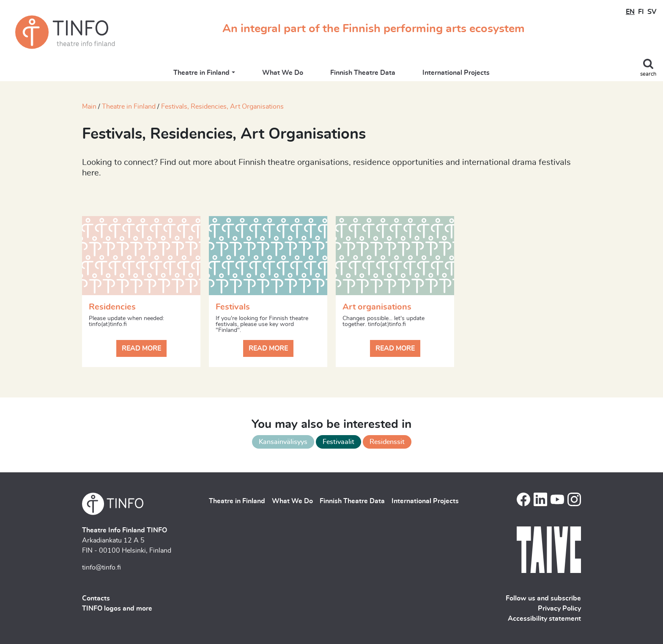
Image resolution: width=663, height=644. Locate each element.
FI (641, 12)
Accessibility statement (544, 619)
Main (89, 107)
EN (630, 12)
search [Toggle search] (648, 74)
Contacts (96, 598)
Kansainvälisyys (283, 442)
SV (652, 12)
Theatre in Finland (201, 73)
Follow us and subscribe (543, 598)
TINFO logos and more (117, 608)
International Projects (456, 73)
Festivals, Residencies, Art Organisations (222, 107)
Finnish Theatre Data (363, 73)
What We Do (283, 73)
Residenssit (387, 442)
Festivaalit (338, 442)
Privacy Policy (559, 608)
